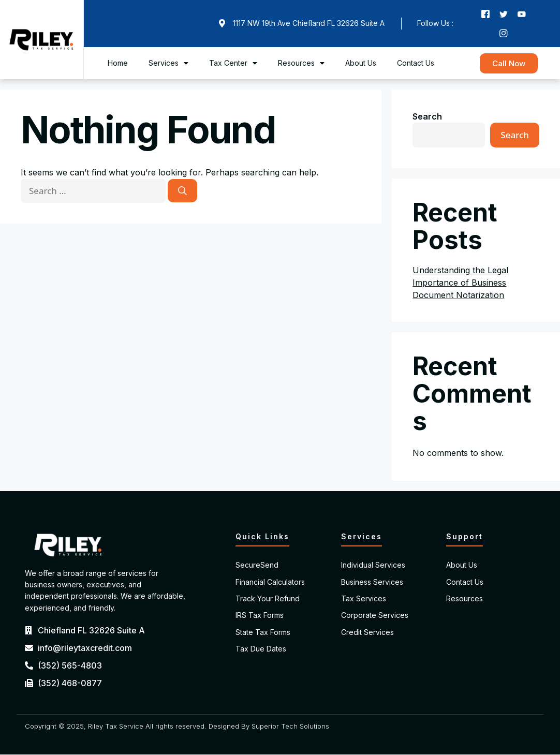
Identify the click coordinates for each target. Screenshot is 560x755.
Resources (301, 64)
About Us (361, 63)
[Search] (182, 191)
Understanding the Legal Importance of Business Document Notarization (460, 283)
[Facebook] (485, 14)
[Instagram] (504, 34)
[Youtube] (522, 14)
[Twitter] (504, 14)
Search (427, 117)
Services (168, 64)
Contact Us (416, 63)
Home (118, 63)
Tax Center (233, 64)
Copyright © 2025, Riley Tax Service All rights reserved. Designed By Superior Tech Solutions (177, 727)
